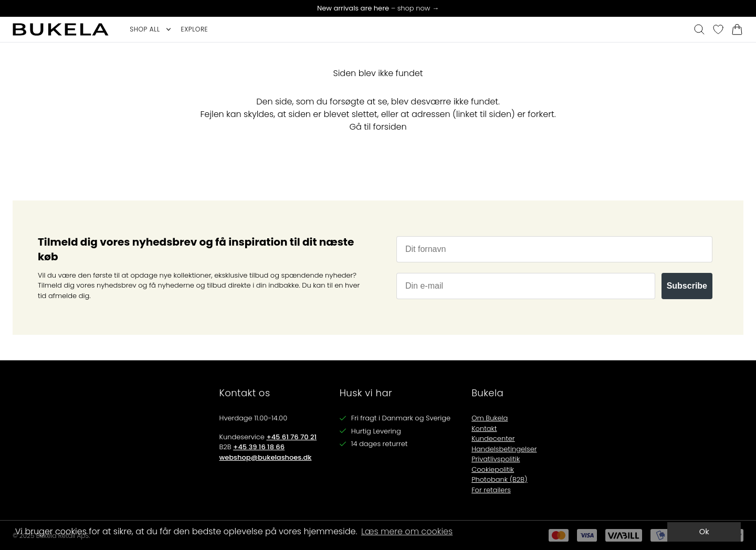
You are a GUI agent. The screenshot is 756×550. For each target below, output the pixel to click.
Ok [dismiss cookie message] (704, 532)
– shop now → (378, 8)
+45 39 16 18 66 (259, 447)
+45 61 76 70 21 (291, 437)
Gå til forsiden (378, 127)
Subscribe (687, 286)
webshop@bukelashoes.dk (266, 457)
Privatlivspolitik (496, 459)
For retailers (491, 490)
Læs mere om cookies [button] (407, 531)
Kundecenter (493, 438)
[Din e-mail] (526, 286)
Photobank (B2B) (499, 479)
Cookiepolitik (493, 469)
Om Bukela (490, 418)
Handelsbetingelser (504, 449)
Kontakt (484, 429)
